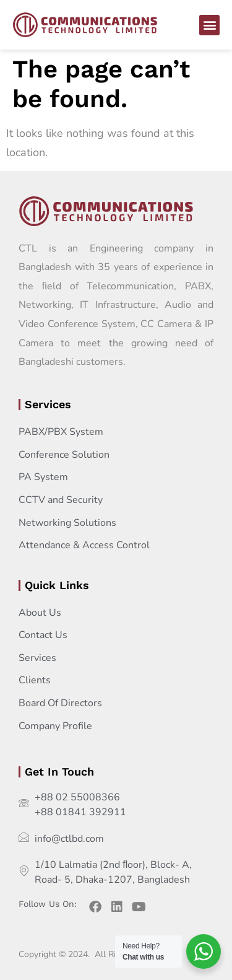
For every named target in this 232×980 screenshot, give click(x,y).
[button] (209, 25)
